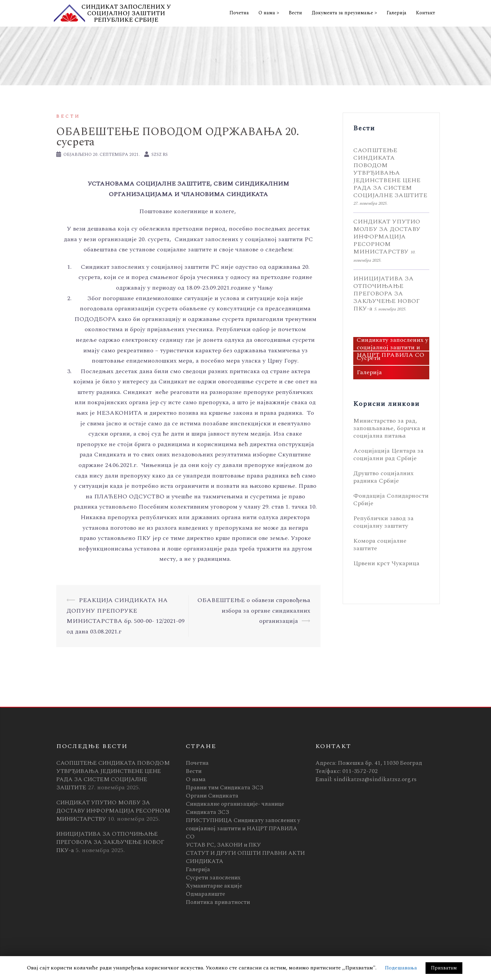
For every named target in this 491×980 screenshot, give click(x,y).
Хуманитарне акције (214, 886)
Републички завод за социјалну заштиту (383, 522)
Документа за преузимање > (344, 13)
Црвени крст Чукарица (386, 563)
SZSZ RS (160, 155)
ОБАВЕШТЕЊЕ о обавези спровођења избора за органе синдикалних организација (254, 611)
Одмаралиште (205, 894)
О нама (196, 779)
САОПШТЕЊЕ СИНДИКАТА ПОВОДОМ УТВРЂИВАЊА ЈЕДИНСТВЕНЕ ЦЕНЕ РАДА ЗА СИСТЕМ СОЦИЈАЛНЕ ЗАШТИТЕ (390, 173)
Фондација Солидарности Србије (391, 500)
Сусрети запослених (213, 878)
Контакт (426, 13)
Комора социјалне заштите (380, 545)
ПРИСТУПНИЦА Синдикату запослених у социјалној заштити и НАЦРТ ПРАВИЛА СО (392, 344)
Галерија (397, 13)
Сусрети (369, 358)
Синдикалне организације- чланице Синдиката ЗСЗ (235, 808)
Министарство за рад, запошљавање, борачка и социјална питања (389, 428)
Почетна (239, 13)
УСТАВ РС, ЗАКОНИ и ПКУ (223, 845)
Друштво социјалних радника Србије (383, 477)
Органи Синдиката (212, 796)
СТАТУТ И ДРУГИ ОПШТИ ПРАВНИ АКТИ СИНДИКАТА (245, 857)
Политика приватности (218, 902)
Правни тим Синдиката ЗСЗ (225, 788)
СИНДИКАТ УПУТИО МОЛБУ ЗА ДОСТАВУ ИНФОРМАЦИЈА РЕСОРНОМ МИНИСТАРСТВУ (387, 237)
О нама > (269, 13)
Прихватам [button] (444, 968)
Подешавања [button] (401, 968)
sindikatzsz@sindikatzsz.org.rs (375, 779)
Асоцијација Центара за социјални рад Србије (388, 455)
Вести (295, 13)
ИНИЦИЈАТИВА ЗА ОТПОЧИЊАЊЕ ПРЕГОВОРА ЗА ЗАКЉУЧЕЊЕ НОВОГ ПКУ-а (386, 294)
